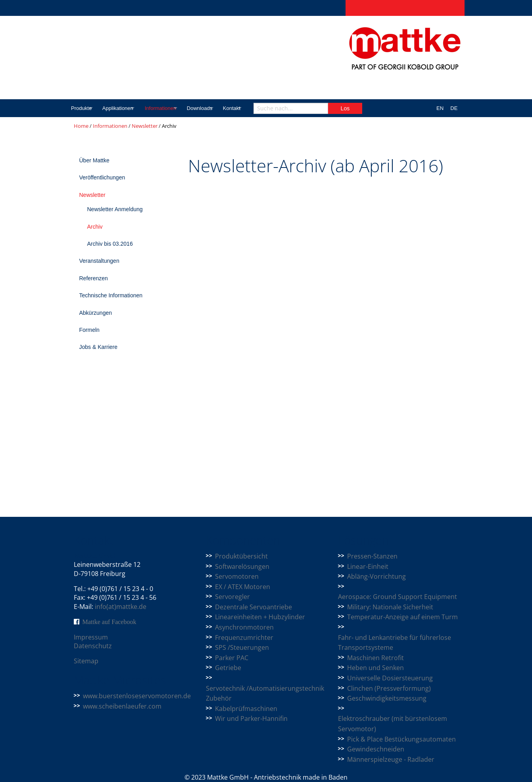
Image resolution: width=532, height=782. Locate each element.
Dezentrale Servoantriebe (254, 607)
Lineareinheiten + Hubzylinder (260, 617)
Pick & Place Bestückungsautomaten (401, 739)
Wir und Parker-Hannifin (251, 718)
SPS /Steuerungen (242, 647)
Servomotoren (237, 576)
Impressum (91, 637)
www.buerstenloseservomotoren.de (137, 696)
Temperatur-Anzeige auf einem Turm (402, 617)
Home (81, 126)
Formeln (89, 330)
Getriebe (228, 668)
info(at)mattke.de (121, 607)
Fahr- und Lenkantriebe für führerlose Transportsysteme (395, 643)
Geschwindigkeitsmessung (387, 698)
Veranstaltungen (99, 261)
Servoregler (232, 597)
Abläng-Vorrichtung (376, 576)
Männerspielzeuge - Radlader (391, 759)
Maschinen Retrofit (375, 658)
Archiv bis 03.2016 (110, 244)
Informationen (176, 108)
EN (440, 108)
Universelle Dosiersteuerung (390, 678)
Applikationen (125, 108)
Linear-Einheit (368, 566)
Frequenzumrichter (244, 638)
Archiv (95, 227)
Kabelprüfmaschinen (246, 709)
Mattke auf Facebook (109, 622)
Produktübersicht (241, 556)
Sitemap (86, 661)
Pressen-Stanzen (372, 556)
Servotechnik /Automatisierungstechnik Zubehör (265, 693)
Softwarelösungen (242, 566)
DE (454, 108)
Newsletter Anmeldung (115, 209)
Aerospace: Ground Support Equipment (398, 597)
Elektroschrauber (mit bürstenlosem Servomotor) (393, 724)
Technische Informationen (111, 295)
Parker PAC (232, 658)
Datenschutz (93, 646)
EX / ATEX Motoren (243, 587)
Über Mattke (94, 160)
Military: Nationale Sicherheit (390, 607)
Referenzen (94, 278)
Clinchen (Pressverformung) (389, 688)
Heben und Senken (375, 668)
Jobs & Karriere (98, 347)
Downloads (221, 108)
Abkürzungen (96, 313)
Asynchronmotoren (244, 627)
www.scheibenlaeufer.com (122, 706)
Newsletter (145, 126)
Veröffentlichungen (102, 177)
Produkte (81, 108)
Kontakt (260, 108)
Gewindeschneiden (376, 749)
